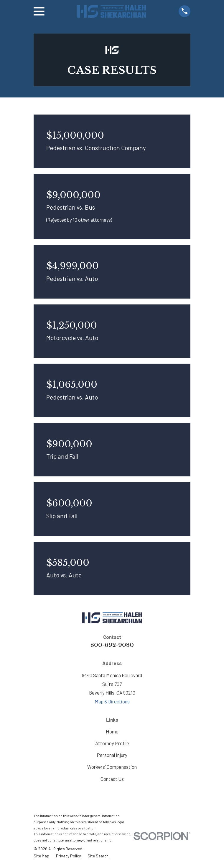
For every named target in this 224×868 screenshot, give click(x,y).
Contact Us (112, 779)
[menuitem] (41, 856)
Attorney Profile (112, 743)
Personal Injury (112, 755)
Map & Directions (112, 701)
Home (112, 731)
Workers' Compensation (112, 767)
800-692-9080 (112, 645)
